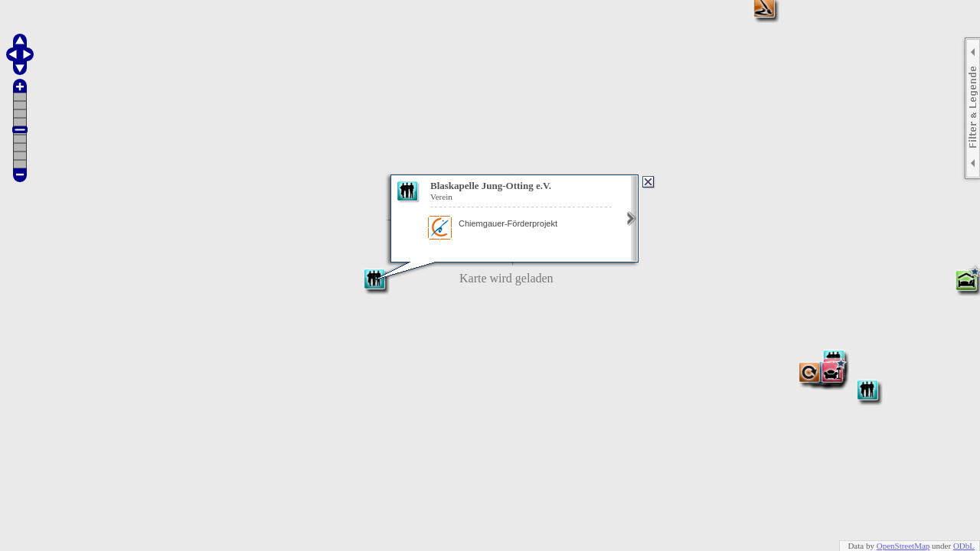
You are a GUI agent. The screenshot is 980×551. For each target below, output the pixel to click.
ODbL (964, 546)
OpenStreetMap (903, 546)
